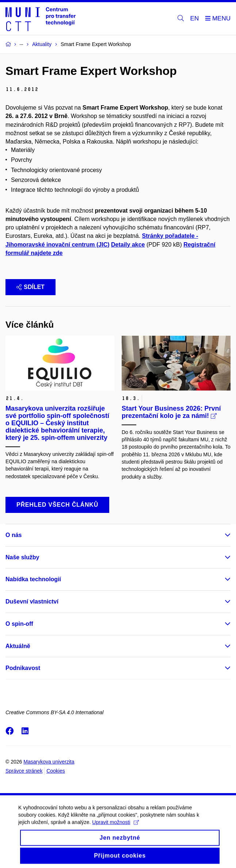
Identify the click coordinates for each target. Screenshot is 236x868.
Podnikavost (23, 668)
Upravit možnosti (115, 827)
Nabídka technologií (33, 579)
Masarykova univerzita (49, 762)
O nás (14, 535)
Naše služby (22, 557)
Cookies (56, 771)
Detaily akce (128, 245)
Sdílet (31, 287)
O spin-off (19, 624)
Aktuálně (18, 646)
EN (195, 18)
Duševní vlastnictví (32, 601)
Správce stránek (24, 771)
